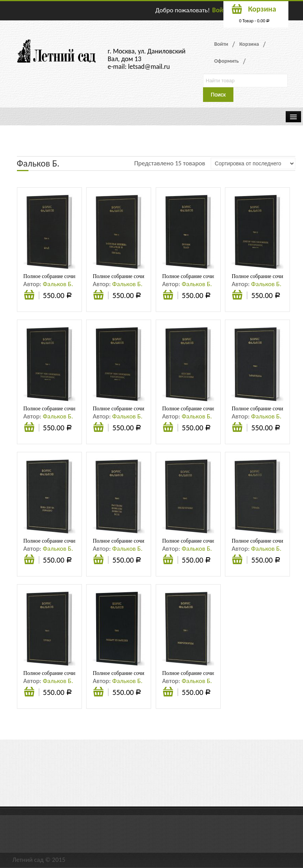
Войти (221, 10)
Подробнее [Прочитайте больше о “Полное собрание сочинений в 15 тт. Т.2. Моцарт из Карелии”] (98, 693)
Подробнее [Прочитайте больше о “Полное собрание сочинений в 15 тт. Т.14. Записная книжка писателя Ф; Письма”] (98, 296)
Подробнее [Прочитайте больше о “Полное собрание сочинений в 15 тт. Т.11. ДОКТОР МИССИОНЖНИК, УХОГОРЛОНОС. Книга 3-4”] (29, 428)
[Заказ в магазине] (253, 163)
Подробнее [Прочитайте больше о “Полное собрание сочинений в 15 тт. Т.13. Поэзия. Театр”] (168, 296)
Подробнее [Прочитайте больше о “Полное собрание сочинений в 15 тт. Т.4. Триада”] (237, 560)
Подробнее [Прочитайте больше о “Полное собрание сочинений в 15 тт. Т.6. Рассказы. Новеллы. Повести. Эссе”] (98, 560)
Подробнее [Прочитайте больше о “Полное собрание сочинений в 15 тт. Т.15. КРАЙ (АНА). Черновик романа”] (29, 296)
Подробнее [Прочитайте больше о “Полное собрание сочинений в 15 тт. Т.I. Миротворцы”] (168, 693)
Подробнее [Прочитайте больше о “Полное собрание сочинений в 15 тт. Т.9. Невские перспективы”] (168, 428)
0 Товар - (255, 21)
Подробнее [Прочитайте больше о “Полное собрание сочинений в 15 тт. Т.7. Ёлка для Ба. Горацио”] (29, 560)
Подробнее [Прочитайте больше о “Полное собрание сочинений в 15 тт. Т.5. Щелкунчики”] (168, 560)
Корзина (249, 44)
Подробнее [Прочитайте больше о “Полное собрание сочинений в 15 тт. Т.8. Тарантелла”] (237, 428)
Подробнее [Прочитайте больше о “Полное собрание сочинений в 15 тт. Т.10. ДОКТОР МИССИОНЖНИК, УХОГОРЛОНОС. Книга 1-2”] (98, 428)
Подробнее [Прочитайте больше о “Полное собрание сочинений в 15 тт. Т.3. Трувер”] (29, 693)
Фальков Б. (58, 284)
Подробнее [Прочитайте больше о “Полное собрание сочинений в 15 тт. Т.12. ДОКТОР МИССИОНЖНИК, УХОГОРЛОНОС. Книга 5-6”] (237, 296)
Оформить (226, 61)
